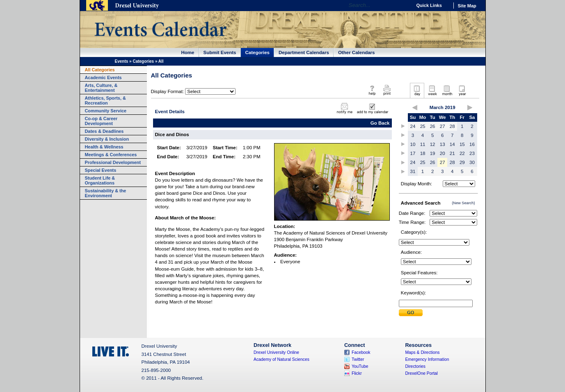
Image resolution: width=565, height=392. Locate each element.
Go (404, 5)
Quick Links (429, 5)
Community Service (106, 111)
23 (472, 153)
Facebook (361, 352)
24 (413, 126)
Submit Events (220, 52)
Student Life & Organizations (100, 180)
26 (433, 126)
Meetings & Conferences (111, 155)
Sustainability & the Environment (106, 193)
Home (188, 52)
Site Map (467, 6)
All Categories (100, 70)
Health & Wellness (104, 147)
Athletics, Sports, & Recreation (105, 100)
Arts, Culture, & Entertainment (101, 88)
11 (423, 144)
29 (462, 162)
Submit (411, 313)
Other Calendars (357, 52)
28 (452, 126)
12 (433, 144)
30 (472, 162)
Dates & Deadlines (104, 131)
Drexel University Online (276, 352)
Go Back (380, 123)
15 (462, 144)
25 (423, 126)
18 (423, 153)
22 (462, 153)
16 (472, 144)
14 (452, 144)
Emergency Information (427, 359)
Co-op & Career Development (101, 121)
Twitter (358, 359)
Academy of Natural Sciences (281, 359)
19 (433, 153)
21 (452, 153)
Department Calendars (304, 52)
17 (413, 153)
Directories (415, 366)
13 (443, 144)
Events (122, 61)
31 (413, 171)
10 (413, 144)
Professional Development (113, 162)
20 (443, 153)
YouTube (360, 366)
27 (443, 126)
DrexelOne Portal (421, 373)
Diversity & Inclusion (107, 139)
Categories (258, 52)
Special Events (101, 170)
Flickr (357, 373)
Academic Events (103, 77)
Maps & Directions (422, 352)
